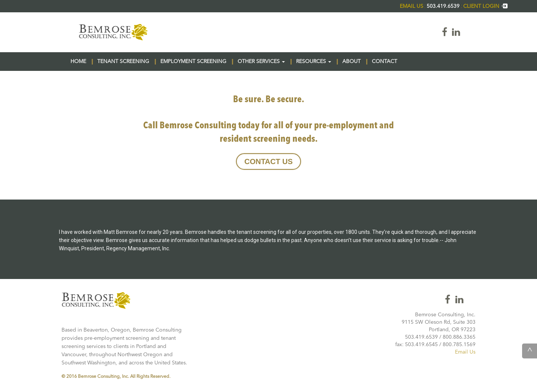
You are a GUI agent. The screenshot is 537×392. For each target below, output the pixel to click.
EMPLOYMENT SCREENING (193, 62)
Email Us (465, 352)
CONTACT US (268, 161)
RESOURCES (314, 62)
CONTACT (384, 62)
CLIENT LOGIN (486, 6)
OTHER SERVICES (261, 62)
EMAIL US (412, 6)
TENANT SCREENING (123, 62)
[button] (283, 62)
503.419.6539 (444, 6)
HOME (78, 62)
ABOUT (351, 62)
